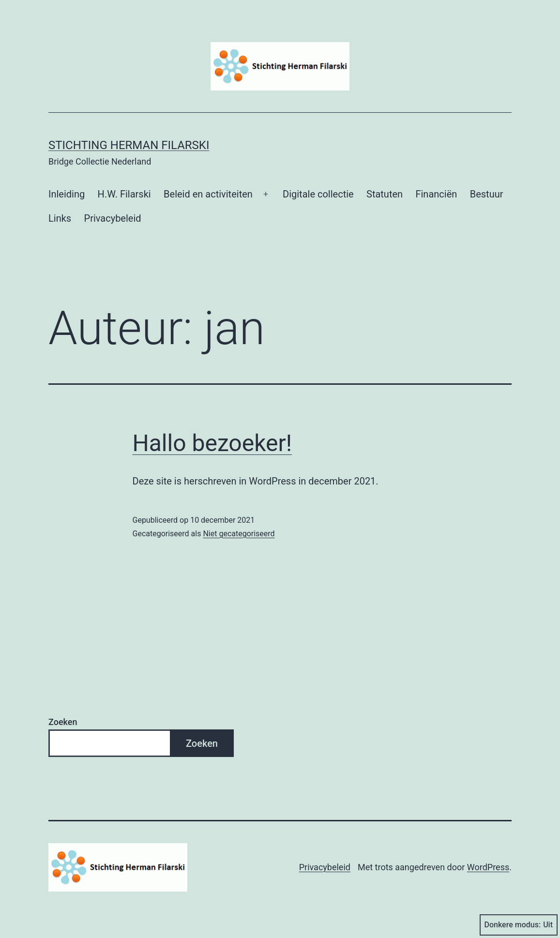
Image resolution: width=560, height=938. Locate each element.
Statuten (385, 194)
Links (60, 218)
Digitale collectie (318, 194)
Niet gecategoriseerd (239, 534)
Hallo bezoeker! (212, 443)
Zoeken (63, 722)
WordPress (488, 867)
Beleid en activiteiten (208, 194)
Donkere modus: (519, 925)
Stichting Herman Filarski (129, 145)
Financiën (436, 194)
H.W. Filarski (124, 194)
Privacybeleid (113, 218)
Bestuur (487, 194)
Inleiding (67, 194)
